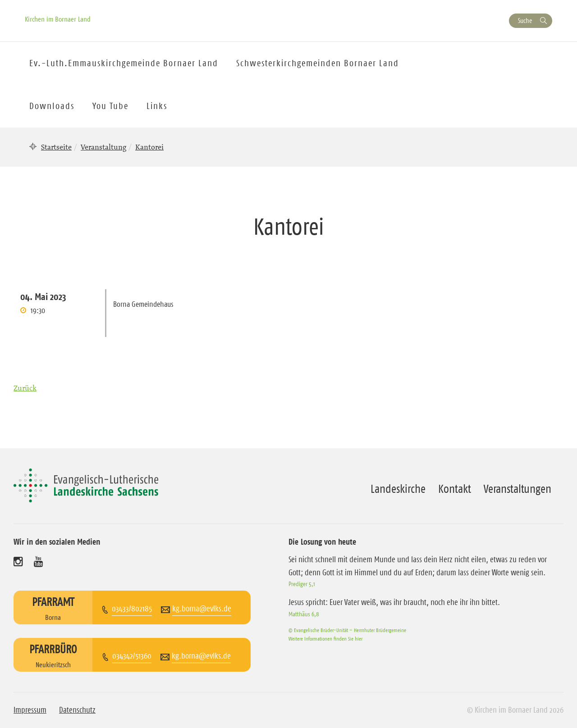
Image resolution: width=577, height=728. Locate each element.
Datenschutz (77, 710)
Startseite (56, 147)
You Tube (110, 106)
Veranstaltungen (517, 489)
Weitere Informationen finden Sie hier (325, 639)
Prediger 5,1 (302, 584)
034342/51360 (132, 656)
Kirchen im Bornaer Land (58, 19)
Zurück (25, 388)
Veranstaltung (103, 147)
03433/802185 (132, 609)
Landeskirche (398, 489)
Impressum (30, 710)
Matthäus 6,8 (304, 614)
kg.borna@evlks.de (202, 609)
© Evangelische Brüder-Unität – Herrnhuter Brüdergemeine (347, 630)
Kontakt (455, 489)
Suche (525, 20)
